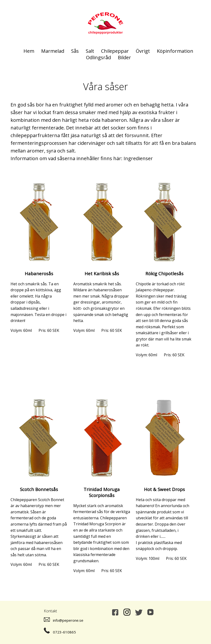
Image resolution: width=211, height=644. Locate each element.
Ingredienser (138, 158)
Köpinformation (175, 51)
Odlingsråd (98, 57)
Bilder (124, 57)
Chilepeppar (115, 51)
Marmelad (53, 51)
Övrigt (143, 51)
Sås (75, 51)
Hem (29, 51)
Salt (90, 51)
